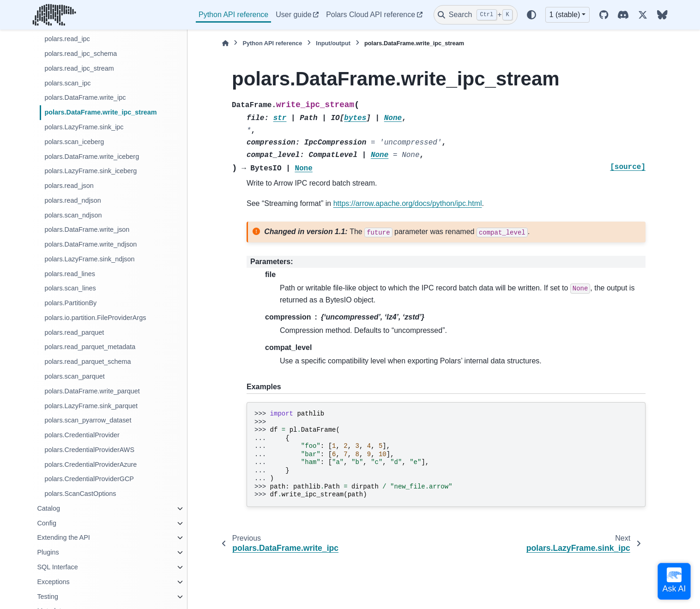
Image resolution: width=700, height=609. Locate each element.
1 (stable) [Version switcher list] (565, 15)
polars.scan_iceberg (74, 142)
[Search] (476, 15)
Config (47, 523)
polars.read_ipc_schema (81, 54)
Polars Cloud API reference (371, 15)
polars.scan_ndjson (73, 215)
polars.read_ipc (67, 39)
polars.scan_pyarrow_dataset (88, 420)
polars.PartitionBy (70, 303)
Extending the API (63, 537)
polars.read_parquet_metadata (90, 347)
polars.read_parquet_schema (87, 362)
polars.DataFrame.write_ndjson (91, 244)
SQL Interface (57, 567)
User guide (293, 15)
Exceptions (53, 582)
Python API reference (233, 15)
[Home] (225, 43)
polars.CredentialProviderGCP (89, 479)
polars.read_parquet (74, 332)
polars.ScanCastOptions (80, 494)
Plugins (48, 552)
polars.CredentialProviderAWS (89, 450)
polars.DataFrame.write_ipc (85, 97)
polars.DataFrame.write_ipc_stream (100, 112)
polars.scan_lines (70, 288)
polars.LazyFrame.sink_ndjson (89, 259)
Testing (48, 597)
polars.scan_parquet (74, 376)
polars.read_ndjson (72, 200)
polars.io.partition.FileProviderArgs (95, 318)
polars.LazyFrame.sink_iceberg (91, 171)
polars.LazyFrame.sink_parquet (91, 406)
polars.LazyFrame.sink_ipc (84, 127)
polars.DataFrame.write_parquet (92, 391)
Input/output (333, 43)
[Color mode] (531, 15)
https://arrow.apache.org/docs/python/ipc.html (408, 203)
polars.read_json (69, 186)
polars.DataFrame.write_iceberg (92, 157)
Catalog (48, 508)
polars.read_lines (70, 274)
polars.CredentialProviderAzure (91, 464)
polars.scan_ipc (67, 83)
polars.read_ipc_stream (79, 68)
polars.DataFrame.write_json (87, 229)
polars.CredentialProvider (82, 435)
